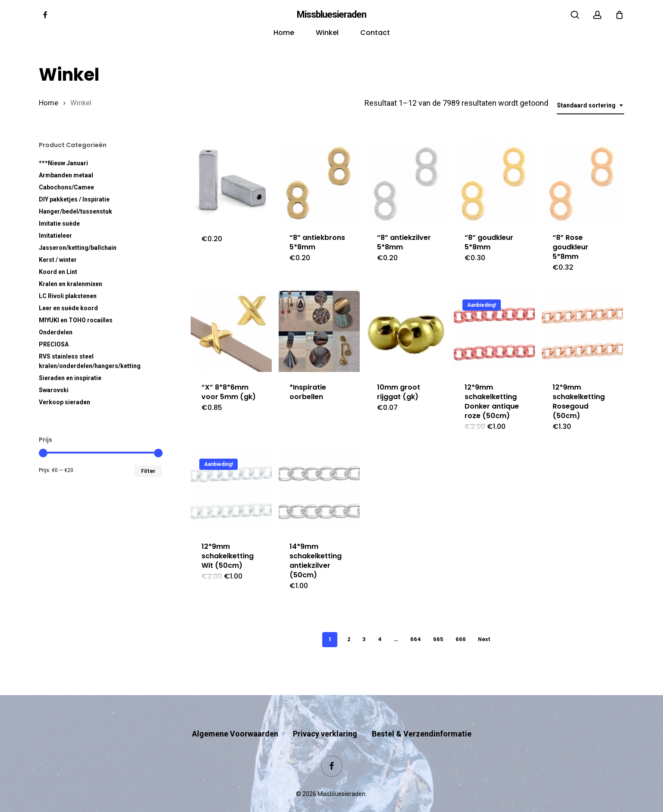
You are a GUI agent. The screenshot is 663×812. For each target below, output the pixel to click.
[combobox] (591, 105)
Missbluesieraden (331, 15)
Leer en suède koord (68, 308)
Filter (148, 471)
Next (484, 639)
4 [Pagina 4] (380, 639)
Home (49, 103)
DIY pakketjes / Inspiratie (74, 199)
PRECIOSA (54, 344)
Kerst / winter (58, 260)
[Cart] (619, 15)
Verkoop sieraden (64, 402)
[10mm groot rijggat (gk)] (407, 331)
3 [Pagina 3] (364, 639)
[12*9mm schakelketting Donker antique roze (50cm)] (494, 331)
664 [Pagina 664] (416, 639)
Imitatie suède (59, 223)
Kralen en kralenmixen (71, 284)
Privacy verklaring (325, 717)
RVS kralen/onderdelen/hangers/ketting (90, 361)
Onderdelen (56, 332)
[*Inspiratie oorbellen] (319, 331)
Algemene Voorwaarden (235, 717)
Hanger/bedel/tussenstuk (75, 211)
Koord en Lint (58, 272)
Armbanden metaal (66, 175)
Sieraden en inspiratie (70, 378)
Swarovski (54, 390)
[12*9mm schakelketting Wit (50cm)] (231, 491)
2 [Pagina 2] (349, 639)
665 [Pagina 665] (438, 639)
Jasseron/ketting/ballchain (78, 248)
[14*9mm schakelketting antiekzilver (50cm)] (319, 491)
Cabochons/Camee (66, 187)
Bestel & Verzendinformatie (422, 717)
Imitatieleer (55, 236)
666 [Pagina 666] (461, 639)
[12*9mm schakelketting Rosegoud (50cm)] (582, 331)
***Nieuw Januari (63, 163)
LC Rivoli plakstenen (68, 296)
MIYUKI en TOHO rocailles (76, 320)
